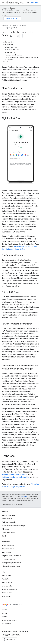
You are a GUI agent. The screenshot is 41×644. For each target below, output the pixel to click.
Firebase (5, 617)
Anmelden (35, 3)
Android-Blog (6, 552)
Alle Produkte (6, 624)
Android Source (7, 582)
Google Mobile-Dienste (9, 589)
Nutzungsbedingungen (9, 631)
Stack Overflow (7, 593)
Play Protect (16, 3)
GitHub (4, 536)
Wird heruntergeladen (9, 522)
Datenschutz (24, 631)
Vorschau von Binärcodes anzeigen (14, 526)
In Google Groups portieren (11, 566)
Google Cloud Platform (9, 620)
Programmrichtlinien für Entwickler (15, 475)
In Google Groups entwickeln (11, 563)
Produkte (13, 25)
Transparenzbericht (8, 559)
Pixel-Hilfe (5, 579)
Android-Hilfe (6, 576)
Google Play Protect (11, 28)
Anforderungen (7, 519)
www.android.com (8, 586)
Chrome (4, 613)
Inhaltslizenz (25, 496)
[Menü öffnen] (3, 3)
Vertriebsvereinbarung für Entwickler (15, 477)
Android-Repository (8, 515)
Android (4, 610)
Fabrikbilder (6, 529)
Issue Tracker (6, 596)
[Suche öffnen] (28, 3)
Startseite (5, 25)
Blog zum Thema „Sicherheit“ (12, 556)
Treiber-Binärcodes (8, 533)
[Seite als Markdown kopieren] (18, 36)
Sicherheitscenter (8, 549)
